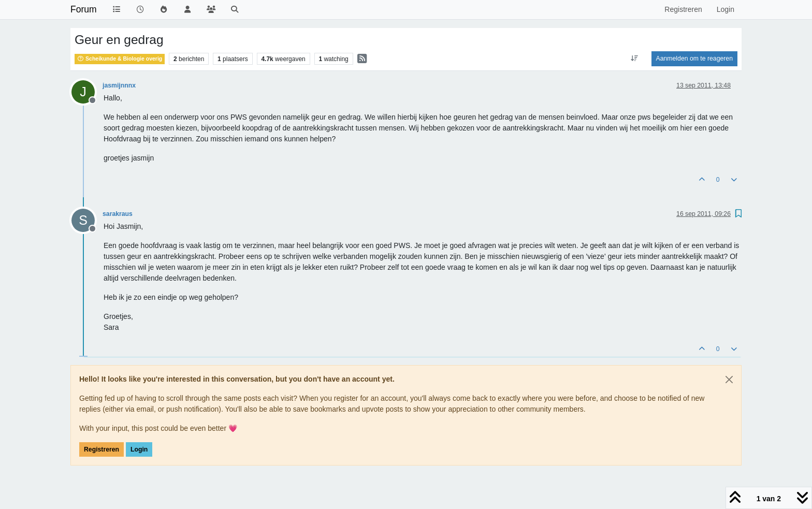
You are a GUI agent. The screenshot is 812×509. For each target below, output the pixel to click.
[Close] (729, 380)
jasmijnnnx (119, 85)
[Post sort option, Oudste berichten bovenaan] (634, 59)
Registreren (102, 449)
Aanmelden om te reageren (694, 59)
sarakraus (118, 214)
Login (139, 449)
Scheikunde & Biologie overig (120, 59)
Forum (84, 9)
